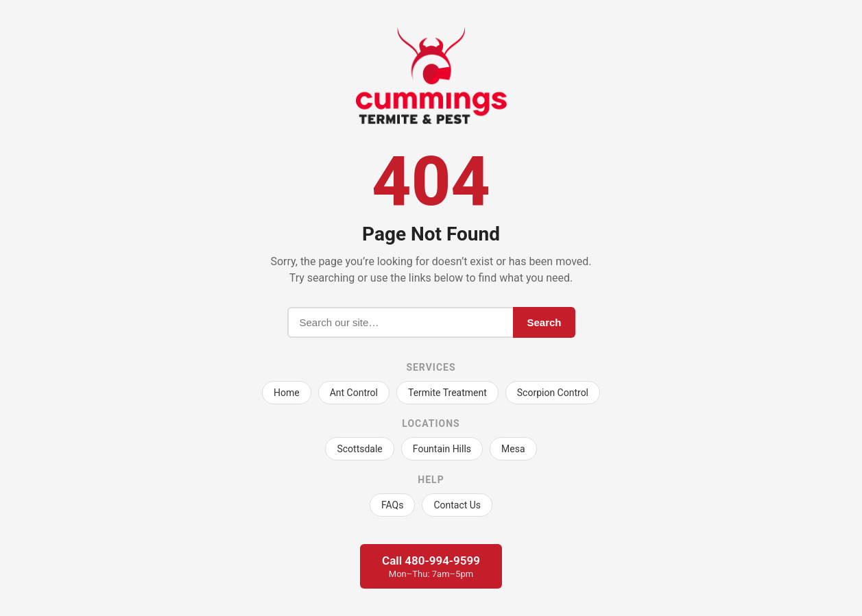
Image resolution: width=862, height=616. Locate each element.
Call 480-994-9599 (431, 566)
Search (544, 322)
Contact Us (457, 505)
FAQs (393, 505)
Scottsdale (359, 449)
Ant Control (354, 393)
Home (287, 393)
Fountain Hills (442, 449)
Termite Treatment (447, 393)
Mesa (513, 449)
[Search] (400, 322)
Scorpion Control (553, 393)
